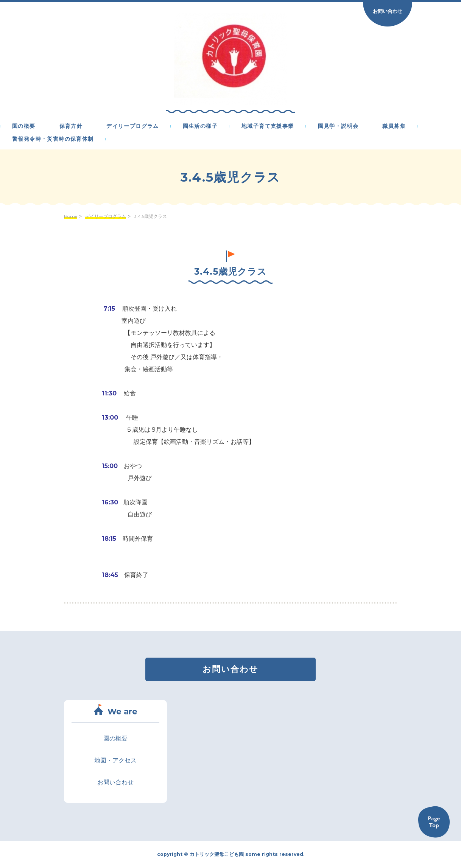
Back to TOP (434, 822)
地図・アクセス (115, 760)
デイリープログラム (133, 126)
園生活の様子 (200, 126)
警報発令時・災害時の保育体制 (53, 139)
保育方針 (71, 126)
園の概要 (24, 126)
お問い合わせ (388, 11)
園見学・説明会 (338, 126)
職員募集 (394, 126)
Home (71, 216)
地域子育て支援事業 (268, 126)
